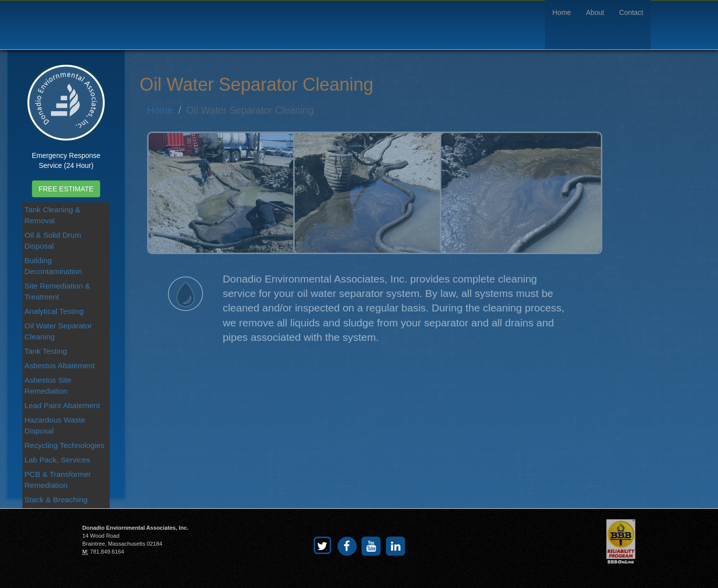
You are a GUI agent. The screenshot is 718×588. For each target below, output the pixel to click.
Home (562, 12)
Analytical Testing (54, 311)
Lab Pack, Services (57, 460)
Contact (631, 12)
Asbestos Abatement (60, 366)
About (595, 12)
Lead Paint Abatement (62, 405)
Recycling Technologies (65, 445)
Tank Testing (46, 351)
